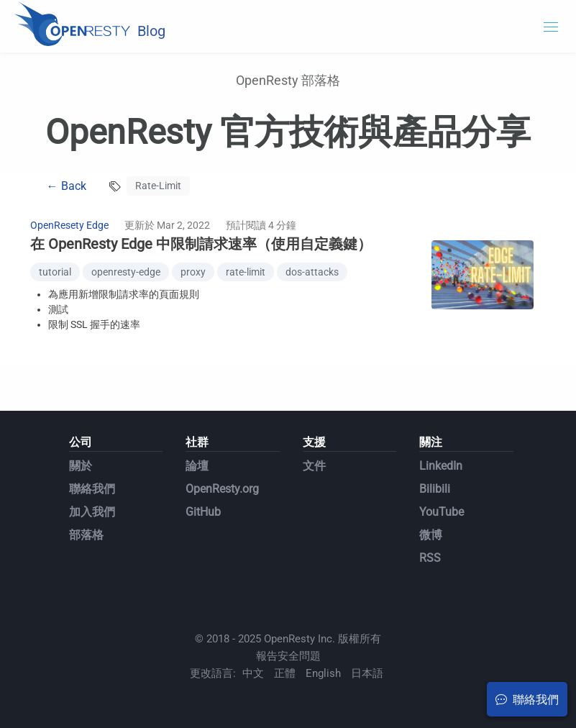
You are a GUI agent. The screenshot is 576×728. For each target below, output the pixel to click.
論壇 (197, 466)
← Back (67, 186)
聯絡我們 (92, 489)
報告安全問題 (288, 656)
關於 (81, 466)
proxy (193, 272)
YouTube (442, 512)
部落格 (86, 535)
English (323, 673)
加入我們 (92, 512)
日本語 (367, 673)
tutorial (55, 272)
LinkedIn (441, 466)
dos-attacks (312, 272)
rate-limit (246, 272)
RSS (430, 558)
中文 (253, 673)
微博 (431, 535)
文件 (314, 466)
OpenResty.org (222, 489)
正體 (285, 673)
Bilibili (435, 489)
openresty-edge (126, 272)
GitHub (203, 512)
